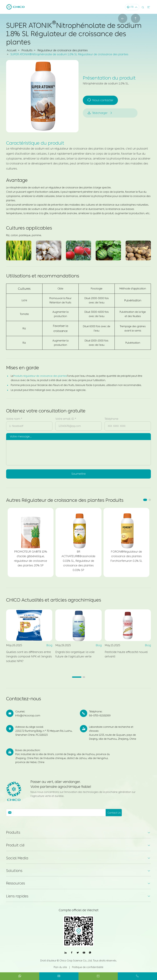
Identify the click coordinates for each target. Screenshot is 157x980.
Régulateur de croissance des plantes (62, 50)
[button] (145, 500)
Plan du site (60, 967)
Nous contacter (100, 100)
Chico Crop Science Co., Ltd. (76, 961)
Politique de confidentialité (88, 967)
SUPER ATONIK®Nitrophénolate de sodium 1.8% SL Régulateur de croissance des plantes (69, 54)
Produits (27, 50)
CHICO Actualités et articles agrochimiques (54, 600)
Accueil (12, 50)
